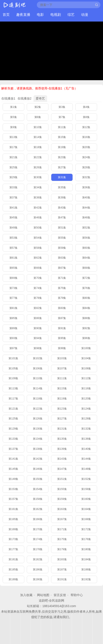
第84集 (86, 308)
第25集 (13, 167)
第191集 (62, 579)
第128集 (86, 419)
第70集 (38, 278)
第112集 (86, 378)
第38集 (38, 198)
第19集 (62, 147)
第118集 (38, 399)
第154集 (38, 489)
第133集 (13, 439)
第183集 (62, 559)
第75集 (62, 288)
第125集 (13, 419)
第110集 (38, 378)
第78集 (38, 298)
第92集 (86, 328)
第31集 (62, 177)
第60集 (86, 248)
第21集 (13, 157)
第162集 (38, 509)
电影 (40, 15)
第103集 (62, 358)
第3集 (62, 107)
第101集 (13, 358)
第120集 (86, 399)
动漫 (85, 15)
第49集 (13, 228)
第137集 (13, 449)
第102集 (38, 358)
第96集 (86, 338)
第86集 (38, 318)
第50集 (38, 228)
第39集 (62, 198)
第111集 (62, 378)
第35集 (62, 187)
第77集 (13, 298)
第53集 (13, 238)
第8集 (86, 117)
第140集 (86, 449)
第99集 (62, 348)
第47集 (62, 218)
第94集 (38, 338)
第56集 (86, 238)
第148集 (86, 469)
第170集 (38, 529)
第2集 (38, 107)
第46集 (38, 218)
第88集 (86, 318)
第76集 (86, 288)
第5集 (13, 117)
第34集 (38, 187)
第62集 (38, 258)
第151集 (62, 479)
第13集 (13, 137)
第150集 (38, 479)
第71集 (62, 278)
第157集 (13, 499)
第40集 (86, 198)
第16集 (86, 137)
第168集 (86, 519)
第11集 (62, 127)
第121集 (13, 409)
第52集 (86, 228)
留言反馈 (60, 595)
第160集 (86, 499)
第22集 (38, 157)
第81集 (13, 308)
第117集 (13, 399)
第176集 (86, 539)
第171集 (62, 529)
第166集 (38, 519)
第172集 (86, 529)
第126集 (38, 419)
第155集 (62, 489)
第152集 (86, 479)
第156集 (86, 489)
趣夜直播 (23, 15)
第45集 (13, 218)
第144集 (86, 459)
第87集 (62, 318)
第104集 (86, 358)
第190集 (38, 579)
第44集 (86, 208)
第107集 (62, 368)
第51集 (62, 228)
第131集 (62, 429)
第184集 (86, 559)
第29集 (13, 177)
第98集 (38, 348)
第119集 (62, 399)
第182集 (38, 559)
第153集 (13, 489)
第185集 (13, 570)
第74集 (38, 288)
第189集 (13, 579)
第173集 (13, 539)
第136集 (86, 439)
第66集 (38, 268)
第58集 (38, 248)
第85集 (13, 318)
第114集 (38, 388)
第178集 (38, 549)
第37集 (13, 198)
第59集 (62, 248)
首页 (6, 15)
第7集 (62, 117)
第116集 (86, 388)
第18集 (38, 147)
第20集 (86, 147)
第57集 (13, 248)
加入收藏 (26, 595)
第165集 (13, 519)
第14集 (38, 137)
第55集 (62, 238)
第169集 (13, 529)
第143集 (62, 459)
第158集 (38, 499)
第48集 (86, 218)
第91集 (62, 328)
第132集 (86, 429)
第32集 (86, 177)
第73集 (13, 288)
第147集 (62, 469)
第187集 (62, 570)
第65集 (13, 268)
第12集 (86, 127)
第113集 (13, 388)
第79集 (62, 298)
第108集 (86, 368)
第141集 (13, 459)
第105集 (13, 368)
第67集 (62, 268)
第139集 (62, 449)
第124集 (86, 409)
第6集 (38, 117)
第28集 (86, 167)
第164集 (86, 509)
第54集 (38, 238)
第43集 (62, 208)
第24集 (86, 157)
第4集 (86, 107)
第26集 (38, 167)
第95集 (62, 338)
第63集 (62, 258)
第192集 (86, 579)
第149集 (13, 479)
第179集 (62, 549)
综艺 (71, 15)
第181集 (13, 559)
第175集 (62, 539)
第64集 (86, 258)
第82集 (38, 308)
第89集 (13, 328)
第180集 (86, 549)
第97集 (13, 348)
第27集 (62, 167)
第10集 (38, 127)
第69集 (13, 278)
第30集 (38, 177)
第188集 (86, 570)
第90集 (38, 328)
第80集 (86, 298)
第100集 (86, 348)
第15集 (62, 137)
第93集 (13, 338)
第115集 (62, 388)
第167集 (62, 519)
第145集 (13, 469)
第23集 (62, 157)
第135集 (62, 439)
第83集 (62, 308)
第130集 (38, 429)
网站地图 (43, 595)
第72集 (86, 278)
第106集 (38, 368)
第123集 (62, 409)
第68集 (86, 268)
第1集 (13, 107)
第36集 (86, 187)
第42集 (38, 208)
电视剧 (56, 15)
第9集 (13, 127)
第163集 (62, 509)
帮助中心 (77, 595)
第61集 (13, 258)
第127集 (62, 419)
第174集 (38, 539)
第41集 (13, 208)
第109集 (13, 378)
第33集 (13, 187)
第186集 (38, 570)
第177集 (13, 549)
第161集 (13, 509)
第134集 (38, 439)
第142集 (38, 459)
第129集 (13, 429)
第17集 (13, 147)
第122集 (38, 409)
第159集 (62, 499)
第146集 (38, 469)
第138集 (38, 449)
